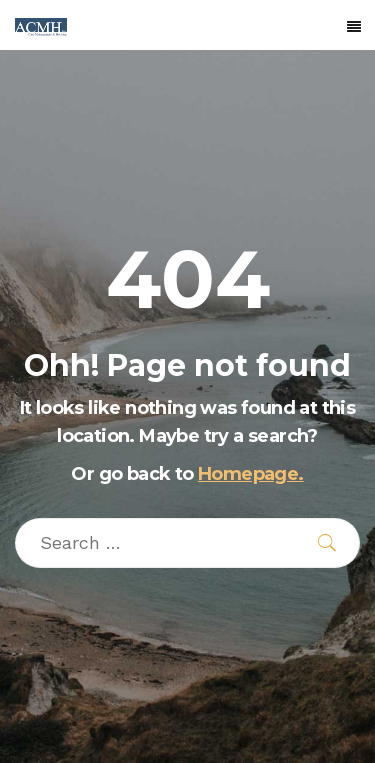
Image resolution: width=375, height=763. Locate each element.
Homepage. (251, 474)
